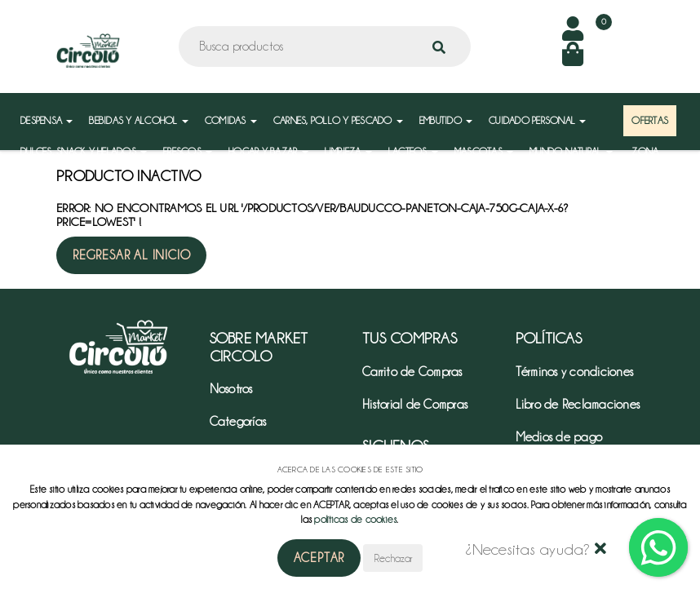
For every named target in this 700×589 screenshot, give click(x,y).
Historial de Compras (415, 405)
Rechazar (393, 558)
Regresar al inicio (131, 255)
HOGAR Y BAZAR (268, 151)
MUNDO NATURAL (571, 151)
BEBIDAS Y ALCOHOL (139, 120)
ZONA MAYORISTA (656, 159)
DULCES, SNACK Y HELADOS (84, 151)
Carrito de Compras (412, 372)
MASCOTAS (484, 151)
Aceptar (319, 558)
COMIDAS (231, 120)
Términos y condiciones (575, 372)
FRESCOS (188, 151)
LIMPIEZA (348, 151)
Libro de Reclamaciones (578, 405)
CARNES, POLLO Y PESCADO (338, 120)
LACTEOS (413, 151)
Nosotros (231, 389)
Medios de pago (559, 437)
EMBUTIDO (446, 120)
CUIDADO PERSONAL (537, 120)
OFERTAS (650, 120)
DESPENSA (47, 120)
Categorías (238, 422)
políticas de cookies (355, 519)
